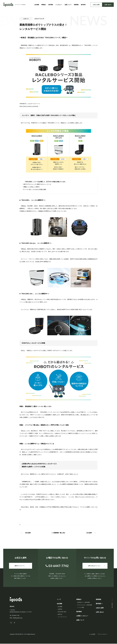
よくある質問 (92, 635)
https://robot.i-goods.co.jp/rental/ (29, 106)
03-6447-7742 (16, 615)
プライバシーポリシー (102, 635)
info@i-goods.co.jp (17, 618)
